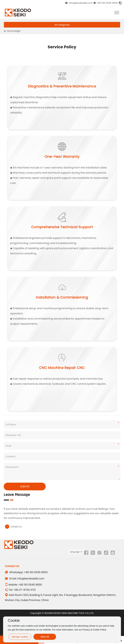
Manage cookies (20, 637)
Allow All (45, 637)
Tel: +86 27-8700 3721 (20, 590)
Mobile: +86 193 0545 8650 (23, 585)
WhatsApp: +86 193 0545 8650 (26, 572)
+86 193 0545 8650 (106, 3)
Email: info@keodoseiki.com (25, 579)
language (75, 552)
